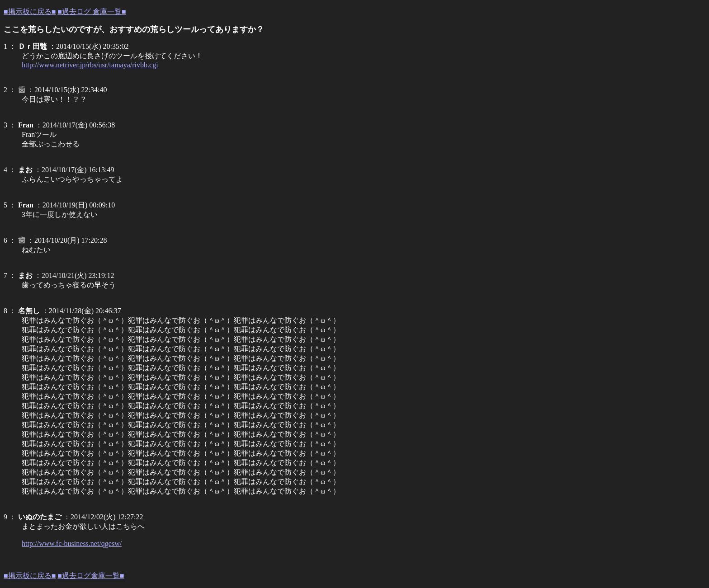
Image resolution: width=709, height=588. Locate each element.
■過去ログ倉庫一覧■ (91, 576)
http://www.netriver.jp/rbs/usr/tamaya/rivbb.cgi (90, 65)
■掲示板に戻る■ (30, 12)
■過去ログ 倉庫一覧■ (92, 12)
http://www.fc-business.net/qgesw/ (72, 543)
